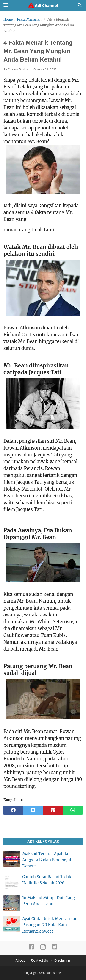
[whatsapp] (73, 810)
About (20, 960)
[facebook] (13, 810)
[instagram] (43, 949)
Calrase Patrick (18, 69)
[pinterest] (53, 810)
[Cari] (80, 6)
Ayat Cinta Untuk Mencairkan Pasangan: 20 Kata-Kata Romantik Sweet (50, 925)
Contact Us (39, 960)
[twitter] (33, 810)
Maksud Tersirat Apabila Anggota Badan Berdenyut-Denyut (48, 860)
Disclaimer (62, 960)
